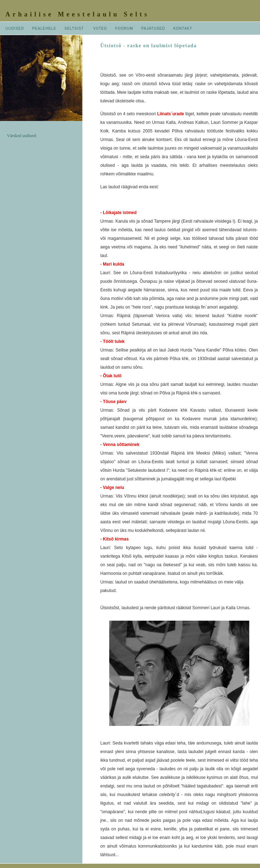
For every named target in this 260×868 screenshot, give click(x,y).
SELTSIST (74, 28)
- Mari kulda (112, 264)
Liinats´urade (171, 114)
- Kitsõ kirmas (114, 539)
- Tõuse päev (113, 402)
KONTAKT (183, 28)
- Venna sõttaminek (120, 445)
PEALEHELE (44, 28)
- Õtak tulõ (111, 376)
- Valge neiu (112, 488)
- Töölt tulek (112, 341)
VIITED (100, 28)
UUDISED (15, 28)
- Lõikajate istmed (118, 213)
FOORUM (124, 28)
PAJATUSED (153, 28)
